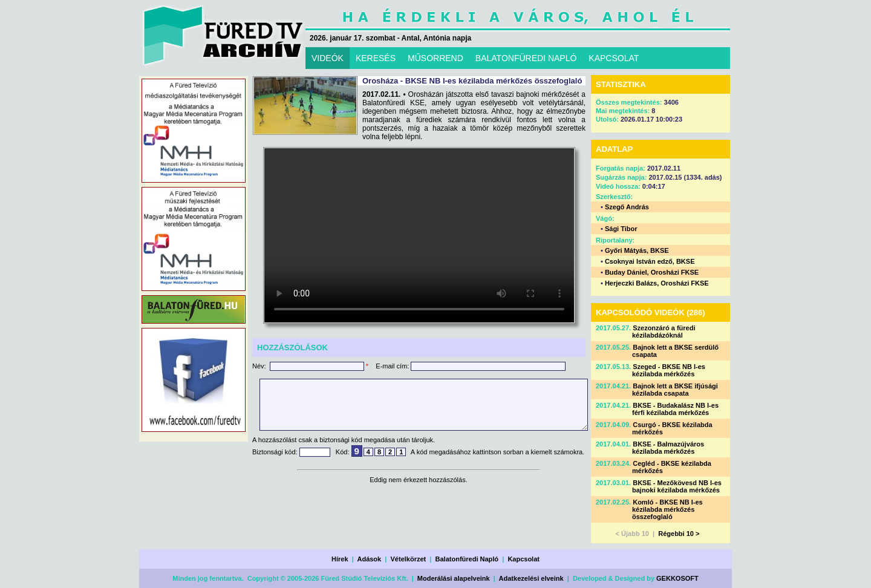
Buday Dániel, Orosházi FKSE (652, 272)
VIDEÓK (328, 58)
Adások (369, 559)
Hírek (340, 559)
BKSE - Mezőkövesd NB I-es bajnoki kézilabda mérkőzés (677, 486)
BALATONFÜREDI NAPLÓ (526, 58)
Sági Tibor (621, 229)
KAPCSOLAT (614, 58)
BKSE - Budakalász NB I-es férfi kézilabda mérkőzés (675, 409)
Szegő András (627, 207)
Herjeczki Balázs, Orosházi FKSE (657, 283)
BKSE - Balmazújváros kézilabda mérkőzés (668, 448)
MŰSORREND (435, 58)
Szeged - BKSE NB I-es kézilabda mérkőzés (669, 370)
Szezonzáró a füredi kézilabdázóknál (664, 332)
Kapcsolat (524, 559)
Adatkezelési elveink (531, 578)
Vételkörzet (409, 559)
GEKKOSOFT (677, 578)
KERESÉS (376, 58)
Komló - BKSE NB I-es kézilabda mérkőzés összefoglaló (667, 509)
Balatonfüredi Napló (467, 559)
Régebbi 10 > (679, 534)
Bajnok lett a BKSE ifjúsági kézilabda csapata (675, 390)
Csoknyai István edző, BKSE (650, 261)
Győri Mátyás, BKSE (637, 250)
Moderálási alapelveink (454, 578)
